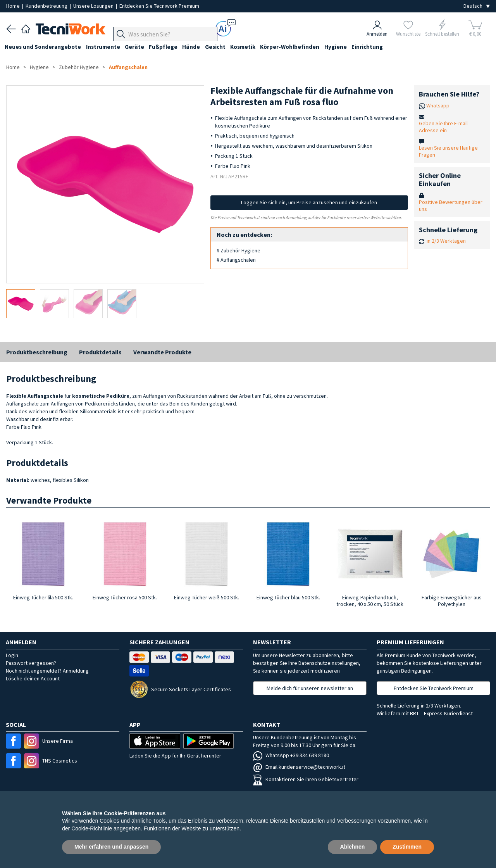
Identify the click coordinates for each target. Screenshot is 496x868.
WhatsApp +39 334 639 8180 (291, 755)
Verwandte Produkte (162, 352)
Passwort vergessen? (31, 663)
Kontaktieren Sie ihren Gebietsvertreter (306, 779)
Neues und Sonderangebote (44, 47)
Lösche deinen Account (33, 678)
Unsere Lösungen (94, 6)
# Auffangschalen (236, 260)
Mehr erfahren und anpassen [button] (111, 847)
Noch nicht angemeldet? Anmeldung (47, 671)
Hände (198, 47)
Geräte (139, 47)
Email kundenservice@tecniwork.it (299, 767)
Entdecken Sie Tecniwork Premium (159, 6)
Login (12, 655)
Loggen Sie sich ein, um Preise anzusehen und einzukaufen (309, 202)
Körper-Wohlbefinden (301, 47)
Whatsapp (438, 105)
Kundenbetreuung (47, 6)
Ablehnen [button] (353, 847)
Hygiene (348, 47)
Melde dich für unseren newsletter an (310, 688)
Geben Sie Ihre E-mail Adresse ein (443, 127)
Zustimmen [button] (407, 847)
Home (14, 6)
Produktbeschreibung (37, 352)
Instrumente (106, 47)
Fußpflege (169, 47)
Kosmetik (253, 47)
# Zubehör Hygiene (239, 250)
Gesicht (224, 47)
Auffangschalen (128, 67)
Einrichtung (381, 47)
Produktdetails (100, 352)
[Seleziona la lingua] (477, 6)
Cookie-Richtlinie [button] (92, 828)
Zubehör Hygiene (79, 67)
